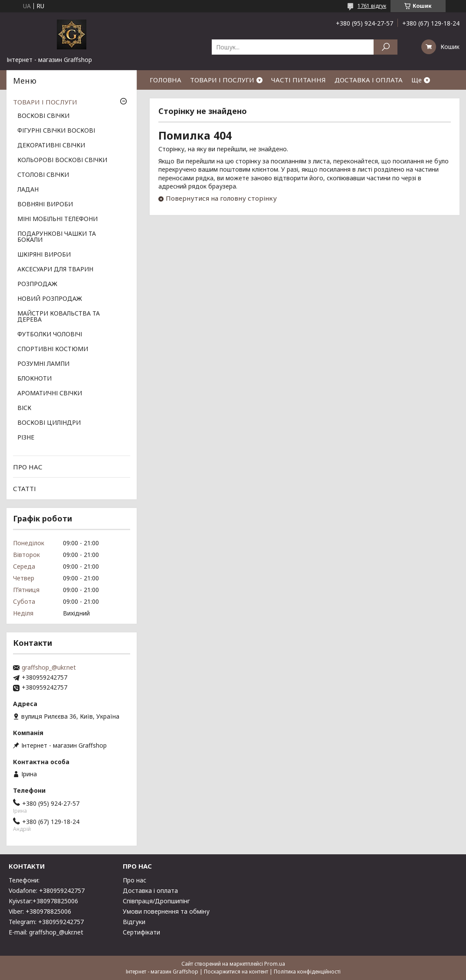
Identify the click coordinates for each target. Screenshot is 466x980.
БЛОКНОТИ (34, 379)
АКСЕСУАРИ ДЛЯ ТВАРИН (55, 270)
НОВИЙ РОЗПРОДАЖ (50, 299)
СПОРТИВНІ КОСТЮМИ (53, 349)
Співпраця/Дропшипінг (156, 901)
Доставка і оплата (150, 890)
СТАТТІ (25, 488)
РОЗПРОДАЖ (37, 284)
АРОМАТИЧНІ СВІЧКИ (50, 394)
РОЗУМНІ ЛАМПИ (43, 364)
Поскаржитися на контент (236, 972)
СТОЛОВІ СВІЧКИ (43, 175)
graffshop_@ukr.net (49, 667)
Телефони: (24, 880)
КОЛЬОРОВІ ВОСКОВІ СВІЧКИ (62, 160)
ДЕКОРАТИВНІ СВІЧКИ (51, 146)
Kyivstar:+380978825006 (43, 901)
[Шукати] (386, 47)
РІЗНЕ (26, 438)
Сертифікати (141, 932)
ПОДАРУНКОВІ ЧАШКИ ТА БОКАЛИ (57, 237)
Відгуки (134, 922)
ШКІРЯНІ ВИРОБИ (44, 255)
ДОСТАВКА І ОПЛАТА (369, 80)
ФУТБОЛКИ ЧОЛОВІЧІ (50, 335)
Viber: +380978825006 (40, 911)
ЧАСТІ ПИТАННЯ (299, 80)
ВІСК (24, 408)
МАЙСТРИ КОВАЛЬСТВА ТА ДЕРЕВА (59, 317)
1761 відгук (372, 6)
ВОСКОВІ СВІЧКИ (43, 116)
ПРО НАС (28, 467)
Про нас (135, 880)
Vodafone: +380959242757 (47, 890)
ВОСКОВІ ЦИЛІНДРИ (49, 423)
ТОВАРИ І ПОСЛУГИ (222, 80)
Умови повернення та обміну (166, 911)
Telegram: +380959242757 (46, 922)
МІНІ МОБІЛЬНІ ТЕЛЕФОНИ (57, 219)
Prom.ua (275, 964)
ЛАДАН (28, 190)
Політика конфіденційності (307, 972)
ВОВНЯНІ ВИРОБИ (45, 205)
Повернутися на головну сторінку (221, 198)
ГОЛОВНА (166, 80)
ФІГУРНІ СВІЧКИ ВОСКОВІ (56, 131)
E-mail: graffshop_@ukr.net (46, 932)
